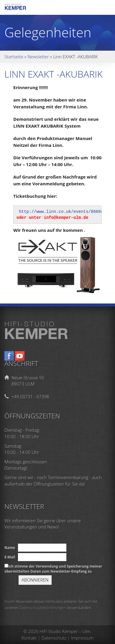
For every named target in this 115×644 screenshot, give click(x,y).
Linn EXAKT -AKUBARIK (54, 74)
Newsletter (38, 57)
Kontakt (29, 638)
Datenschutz (54, 638)
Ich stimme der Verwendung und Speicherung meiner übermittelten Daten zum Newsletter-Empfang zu (53, 569)
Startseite (14, 57)
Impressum (82, 638)
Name (10, 548)
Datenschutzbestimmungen (43, 608)
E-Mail (10, 557)
